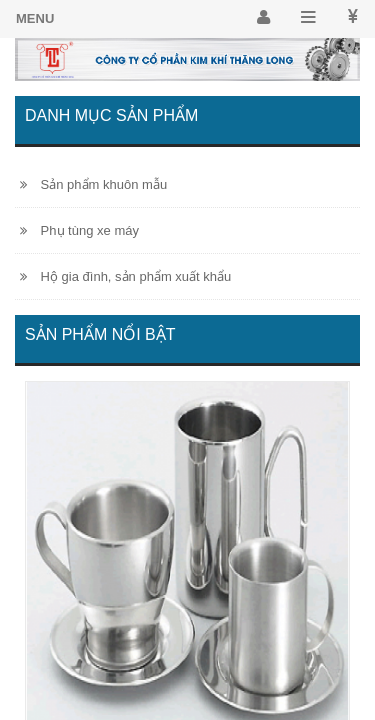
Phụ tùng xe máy (79, 230)
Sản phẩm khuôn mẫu (93, 184)
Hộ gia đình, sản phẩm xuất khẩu (125, 276)
